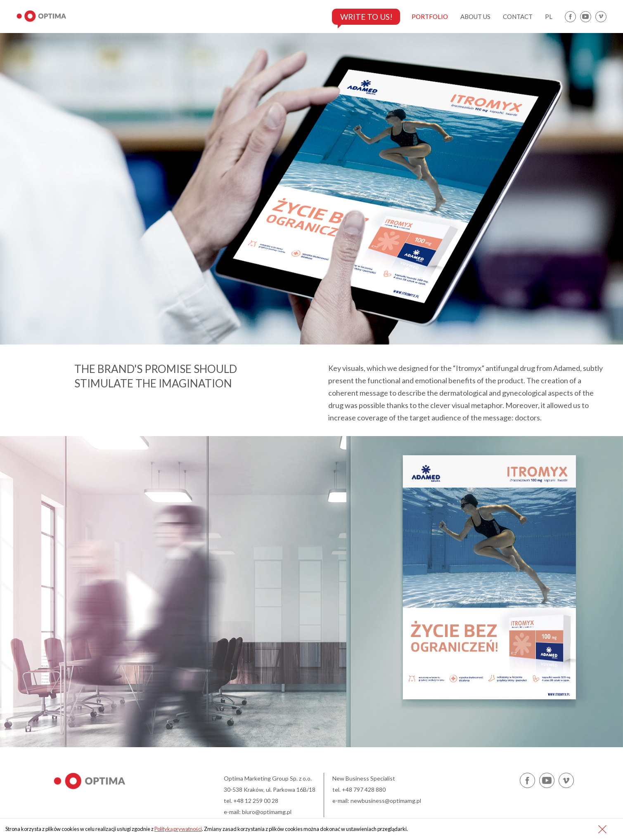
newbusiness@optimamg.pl (386, 801)
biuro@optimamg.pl (267, 812)
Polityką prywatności (178, 829)
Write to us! (364, 17)
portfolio (430, 17)
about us (475, 17)
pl (549, 17)
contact (518, 17)
